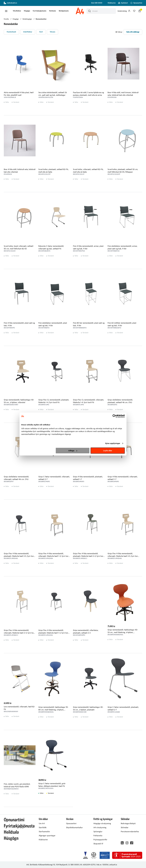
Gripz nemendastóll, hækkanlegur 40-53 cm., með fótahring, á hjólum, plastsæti (123, 632)
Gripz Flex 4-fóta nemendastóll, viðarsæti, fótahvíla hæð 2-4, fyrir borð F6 (20, 633)
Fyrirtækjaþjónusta (40, 11)
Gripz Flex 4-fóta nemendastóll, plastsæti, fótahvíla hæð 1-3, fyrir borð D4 (54, 633)
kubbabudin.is (10, 3)
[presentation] (17, 11)
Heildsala (52, 11)
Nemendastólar (41, 19)
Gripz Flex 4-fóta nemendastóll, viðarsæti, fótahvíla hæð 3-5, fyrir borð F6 (123, 556)
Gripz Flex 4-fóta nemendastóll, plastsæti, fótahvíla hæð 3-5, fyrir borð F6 (19, 556)
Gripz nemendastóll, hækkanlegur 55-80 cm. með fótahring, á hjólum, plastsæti (53, 710)
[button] (6, 11)
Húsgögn (27, 11)
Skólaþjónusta (64, 11)
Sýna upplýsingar (113, 443)
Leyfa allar (108, 451)
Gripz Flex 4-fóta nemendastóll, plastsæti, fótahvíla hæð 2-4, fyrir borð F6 (89, 556)
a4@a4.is (113, 865)
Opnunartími (14, 820)
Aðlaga (73, 451)
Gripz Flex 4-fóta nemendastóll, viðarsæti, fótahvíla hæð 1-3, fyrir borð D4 (54, 556)
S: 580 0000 (74, 865)
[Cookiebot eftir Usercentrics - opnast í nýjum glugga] (114, 416)
